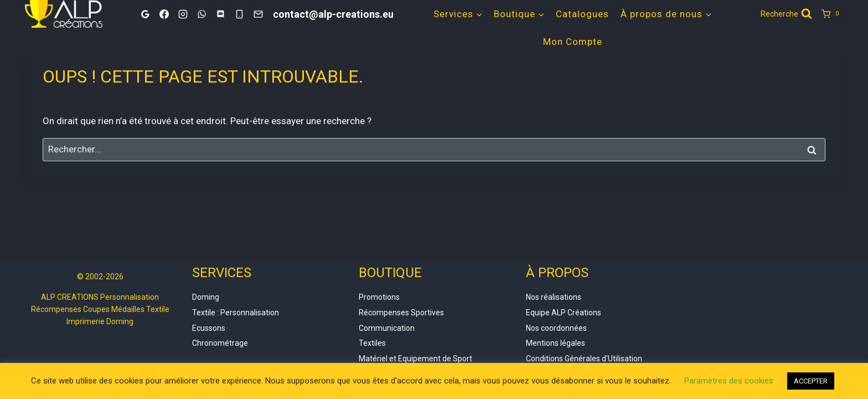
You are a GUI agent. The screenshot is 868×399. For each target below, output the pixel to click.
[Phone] (239, 14)
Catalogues (582, 14)
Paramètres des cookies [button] (729, 381)
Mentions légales (556, 343)
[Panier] (832, 14)
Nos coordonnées (556, 328)
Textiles (372, 343)
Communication (387, 328)
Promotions (379, 297)
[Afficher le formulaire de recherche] (786, 14)
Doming (206, 297)
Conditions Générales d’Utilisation (584, 359)
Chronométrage (220, 343)
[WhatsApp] (201, 14)
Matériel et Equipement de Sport (415, 359)
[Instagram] (183, 14)
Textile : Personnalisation (236, 313)
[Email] (258, 14)
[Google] (145, 14)
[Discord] (220, 14)
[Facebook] (164, 14)
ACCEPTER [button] (811, 381)
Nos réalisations (554, 297)
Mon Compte (573, 42)
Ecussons (209, 328)
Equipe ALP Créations (564, 313)
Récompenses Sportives (401, 313)
